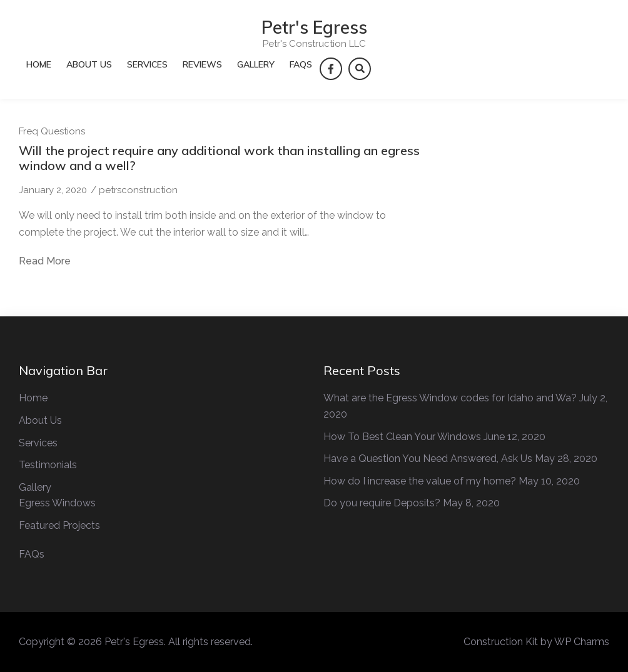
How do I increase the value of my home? (420, 481)
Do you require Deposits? (382, 503)
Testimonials (48, 465)
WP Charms (582, 642)
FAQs (301, 64)
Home (39, 64)
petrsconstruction (138, 190)
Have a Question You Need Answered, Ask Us (428, 459)
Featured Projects (59, 525)
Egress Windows (57, 503)
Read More (45, 261)
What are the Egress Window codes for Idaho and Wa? (450, 398)
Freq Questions (52, 131)
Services (147, 64)
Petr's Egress (314, 28)
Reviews (202, 64)
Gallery (256, 64)
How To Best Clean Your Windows (402, 437)
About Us (89, 64)
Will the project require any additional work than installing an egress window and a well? (219, 158)
